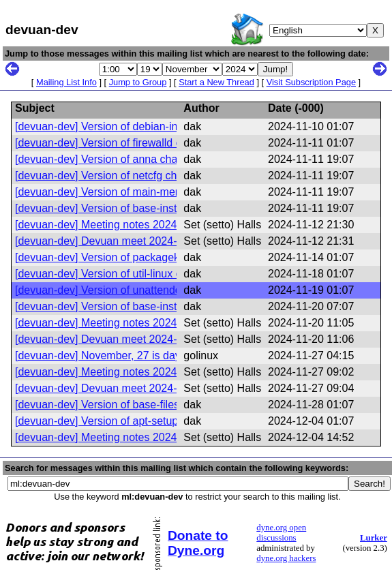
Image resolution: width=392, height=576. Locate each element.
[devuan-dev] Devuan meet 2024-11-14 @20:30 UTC (143, 241)
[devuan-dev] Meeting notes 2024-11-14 (112, 323)
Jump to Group (138, 82)
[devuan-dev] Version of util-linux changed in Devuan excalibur (166, 274)
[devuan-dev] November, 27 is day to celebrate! (129, 355)
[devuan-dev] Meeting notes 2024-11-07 (112, 225)
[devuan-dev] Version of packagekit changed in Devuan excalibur (172, 257)
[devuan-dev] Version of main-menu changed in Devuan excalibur (173, 192)
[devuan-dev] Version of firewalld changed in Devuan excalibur (166, 143)
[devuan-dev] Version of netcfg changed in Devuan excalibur (161, 176)
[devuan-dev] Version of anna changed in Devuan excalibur (158, 159)
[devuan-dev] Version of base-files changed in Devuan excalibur (169, 405)
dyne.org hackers (286, 558)
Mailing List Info (66, 82)
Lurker (374, 538)
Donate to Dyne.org (198, 543)
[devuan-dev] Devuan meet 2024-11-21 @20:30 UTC (143, 339)
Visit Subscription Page (311, 82)
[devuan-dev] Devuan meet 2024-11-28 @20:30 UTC (143, 388)
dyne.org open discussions (281, 533)
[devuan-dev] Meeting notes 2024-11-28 (112, 437)
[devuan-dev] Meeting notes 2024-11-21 (112, 372)
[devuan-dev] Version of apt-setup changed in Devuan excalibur (168, 421)
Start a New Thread (216, 82)
